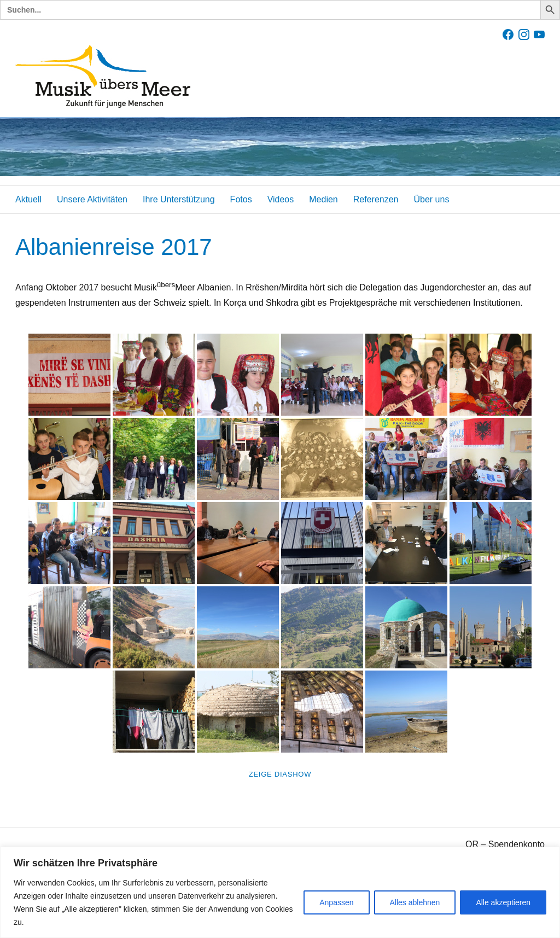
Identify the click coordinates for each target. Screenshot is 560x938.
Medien (323, 199)
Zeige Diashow (280, 774)
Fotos (241, 199)
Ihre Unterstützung (179, 199)
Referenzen (376, 199)
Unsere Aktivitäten (92, 199)
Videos (281, 199)
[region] (280, 892)
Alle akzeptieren (503, 902)
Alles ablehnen (415, 902)
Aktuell (28, 199)
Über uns (431, 199)
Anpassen (336, 902)
